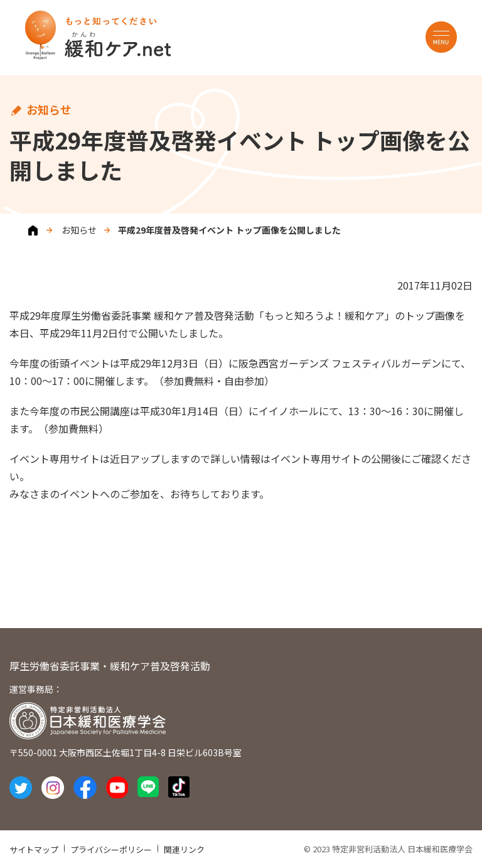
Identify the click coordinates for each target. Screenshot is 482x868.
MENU (441, 37)
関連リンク (184, 849)
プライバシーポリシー (111, 849)
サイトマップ (34, 849)
